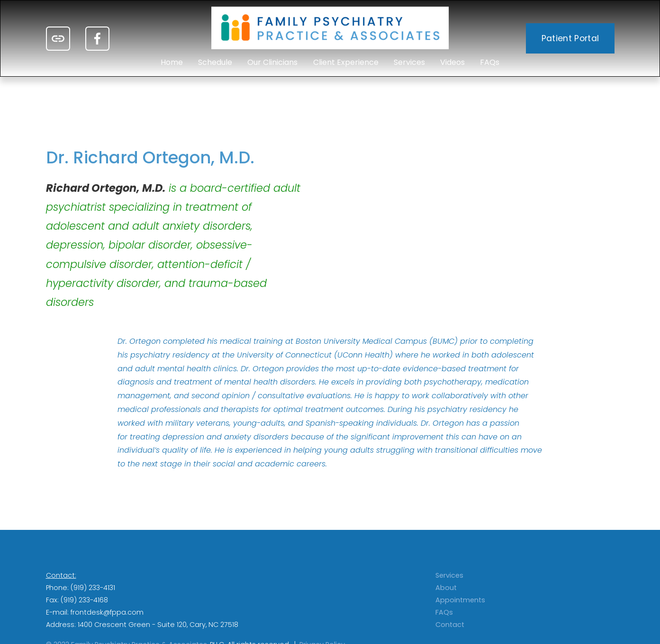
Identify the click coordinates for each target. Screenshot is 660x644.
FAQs (490, 62)
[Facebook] (97, 39)
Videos (452, 62)
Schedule (215, 62)
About (446, 588)
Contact (450, 625)
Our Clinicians (272, 62)
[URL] (58, 39)
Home (172, 62)
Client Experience (346, 62)
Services (409, 62)
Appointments (460, 600)
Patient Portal (570, 38)
